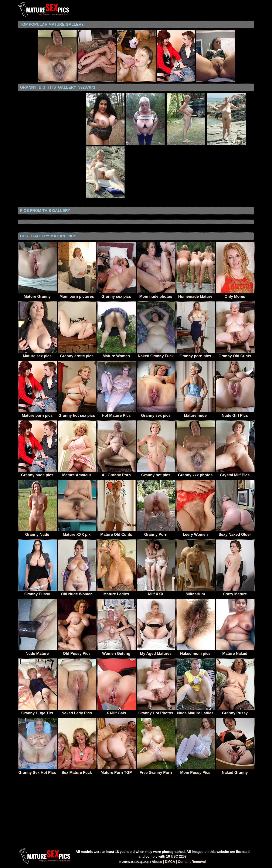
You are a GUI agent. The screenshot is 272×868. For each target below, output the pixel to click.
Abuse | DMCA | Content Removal (179, 862)
